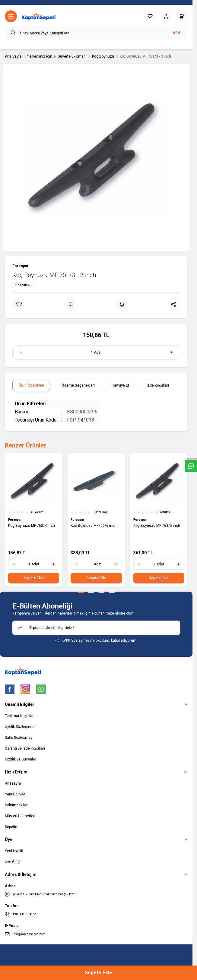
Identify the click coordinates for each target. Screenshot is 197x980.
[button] (81, 592)
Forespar (20, 266)
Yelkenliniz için (40, 56)
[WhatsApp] (41, 689)
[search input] (96, 33)
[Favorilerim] (150, 16)
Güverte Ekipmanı (72, 56)
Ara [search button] (176, 33)
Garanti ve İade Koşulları (25, 748)
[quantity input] (96, 352)
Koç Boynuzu (103, 56)
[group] (96, 158)
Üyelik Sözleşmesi (20, 727)
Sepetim (12, 827)
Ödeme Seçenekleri (78, 385)
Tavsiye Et (121, 385)
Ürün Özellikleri (31, 385)
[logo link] (39, 16)
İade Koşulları (158, 385)
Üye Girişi (13, 862)
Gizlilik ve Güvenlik (20, 759)
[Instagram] (25, 689)
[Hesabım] (166, 16)
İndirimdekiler (16, 805)
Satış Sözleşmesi (19, 738)
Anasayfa (13, 783)
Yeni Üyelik (14, 851)
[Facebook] (10, 689)
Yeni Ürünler (15, 794)
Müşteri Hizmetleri (20, 816)
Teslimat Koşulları (20, 716)
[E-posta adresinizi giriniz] (96, 628)
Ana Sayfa (13, 56)
